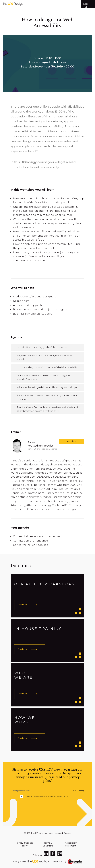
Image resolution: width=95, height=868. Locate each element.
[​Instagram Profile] (60, 853)
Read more (23, 605)
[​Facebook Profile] (53, 853)
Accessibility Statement (71, 844)
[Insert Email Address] (47, 791)
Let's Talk (86, 5)
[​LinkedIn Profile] (46, 853)
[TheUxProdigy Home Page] (40, 862)
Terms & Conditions (59, 796)
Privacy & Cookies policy (25, 844)
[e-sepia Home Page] (75, 862)
